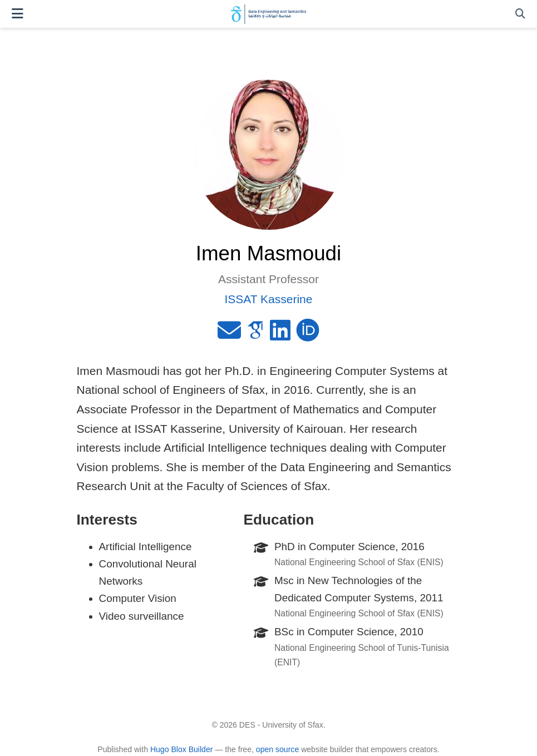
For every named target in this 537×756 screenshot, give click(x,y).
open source (277, 749)
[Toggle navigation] (18, 14)
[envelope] (229, 335)
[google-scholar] (255, 335)
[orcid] (308, 335)
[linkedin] (280, 335)
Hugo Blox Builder (182, 749)
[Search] (520, 14)
